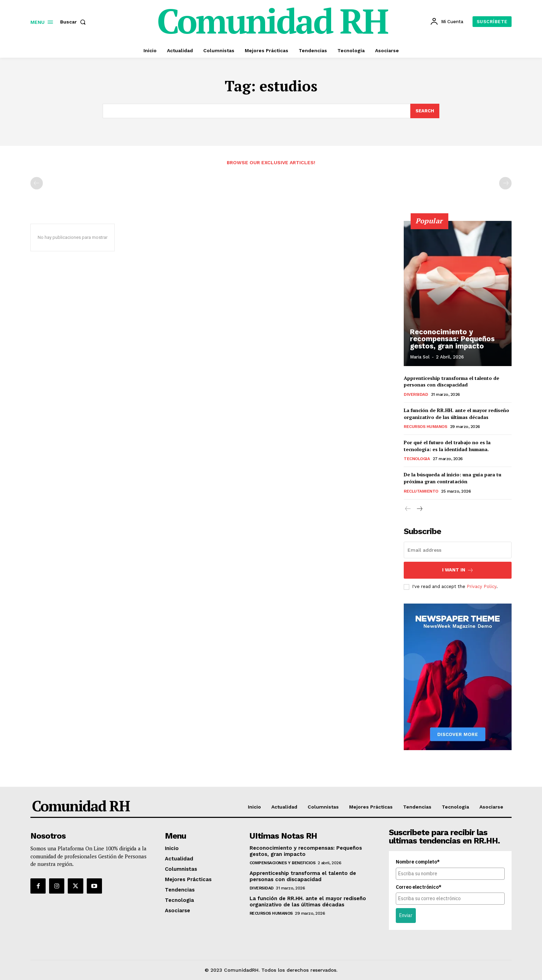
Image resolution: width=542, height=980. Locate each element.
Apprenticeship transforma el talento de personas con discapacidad (451, 381)
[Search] (425, 111)
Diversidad (416, 394)
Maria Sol (420, 357)
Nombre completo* (418, 862)
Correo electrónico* (419, 887)
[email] (458, 550)
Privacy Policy (482, 587)
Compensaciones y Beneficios (283, 863)
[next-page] (419, 509)
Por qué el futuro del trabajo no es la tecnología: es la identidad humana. (447, 446)
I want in (458, 570)
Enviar (406, 915)
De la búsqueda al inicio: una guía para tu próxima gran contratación (452, 478)
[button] (74, 22)
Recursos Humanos (425, 427)
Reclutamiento (421, 491)
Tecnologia (417, 459)
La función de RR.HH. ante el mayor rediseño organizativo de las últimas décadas (456, 414)
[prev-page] (37, 183)
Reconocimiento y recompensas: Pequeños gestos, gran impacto (452, 339)
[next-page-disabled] (505, 183)
